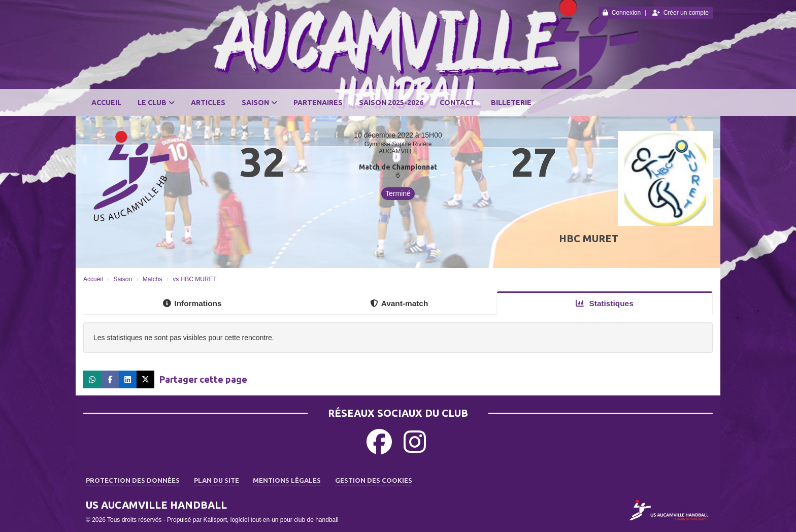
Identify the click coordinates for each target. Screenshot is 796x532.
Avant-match (399, 303)
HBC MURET (589, 238)
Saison (259, 103)
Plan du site (217, 480)
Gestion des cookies (374, 480)
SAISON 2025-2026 (391, 103)
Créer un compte (681, 13)
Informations (192, 303)
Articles (208, 103)
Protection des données (133, 480)
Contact (457, 103)
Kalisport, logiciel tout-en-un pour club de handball (271, 520)
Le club (156, 103)
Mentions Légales (287, 480)
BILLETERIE (511, 103)
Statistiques (605, 303)
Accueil (106, 103)
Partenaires (318, 103)
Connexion (622, 13)
